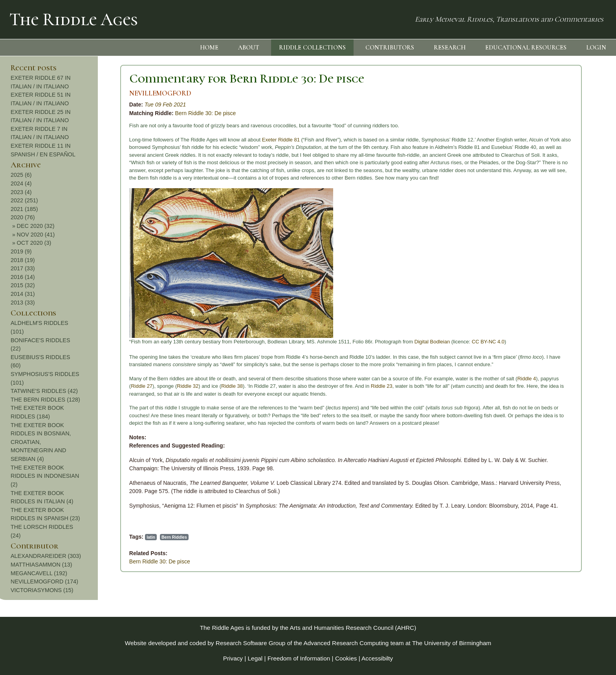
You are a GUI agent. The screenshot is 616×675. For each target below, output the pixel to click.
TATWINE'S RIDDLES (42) (562, 391)
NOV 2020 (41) (554, 235)
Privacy (233, 658)
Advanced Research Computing (346, 643)
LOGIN (596, 48)
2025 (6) (539, 175)
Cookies (346, 658)
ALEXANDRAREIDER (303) (564, 556)
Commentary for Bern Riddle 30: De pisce (143, 78)
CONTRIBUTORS (390, 48)
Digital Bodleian (328, 342)
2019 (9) (539, 251)
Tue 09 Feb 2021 (62, 105)
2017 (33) (541, 268)
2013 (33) (541, 303)
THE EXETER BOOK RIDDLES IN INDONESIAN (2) (563, 476)
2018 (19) (541, 260)
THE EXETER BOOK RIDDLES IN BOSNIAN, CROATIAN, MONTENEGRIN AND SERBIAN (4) (559, 442)
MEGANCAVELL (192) (557, 573)
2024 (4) (539, 183)
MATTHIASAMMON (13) (559, 565)
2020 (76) (541, 217)
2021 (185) (543, 209)
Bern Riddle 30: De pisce (102, 113)
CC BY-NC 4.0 (384, 342)
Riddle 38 (128, 386)
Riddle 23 (278, 386)
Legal (255, 658)
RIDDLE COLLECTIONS (312, 48)
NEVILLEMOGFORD (57, 93)
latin (47, 537)
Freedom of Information (299, 658)
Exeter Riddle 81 (177, 140)
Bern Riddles (71, 537)
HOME (209, 48)
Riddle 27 (38, 386)
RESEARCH (450, 48)
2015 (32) (541, 285)
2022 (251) (543, 200)
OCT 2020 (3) (552, 243)
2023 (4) (539, 192)
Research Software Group (251, 643)
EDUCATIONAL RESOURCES (526, 48)
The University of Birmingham (452, 643)
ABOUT (249, 48)
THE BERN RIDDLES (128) (564, 400)
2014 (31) (541, 294)
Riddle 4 (423, 379)
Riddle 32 (84, 386)
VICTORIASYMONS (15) (560, 590)
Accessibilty (377, 658)
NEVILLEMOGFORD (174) (563, 581)
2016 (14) (541, 277)
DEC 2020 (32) (554, 226)
